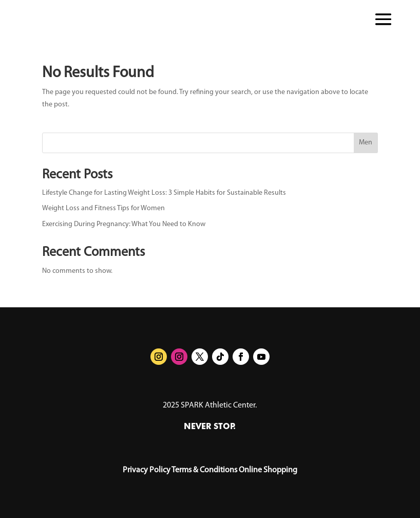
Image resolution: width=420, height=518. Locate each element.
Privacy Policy (147, 470)
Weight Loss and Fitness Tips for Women (103, 208)
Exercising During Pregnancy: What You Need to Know (124, 224)
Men (366, 143)
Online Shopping (268, 470)
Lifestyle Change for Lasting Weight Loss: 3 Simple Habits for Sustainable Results (164, 193)
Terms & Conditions (204, 470)
